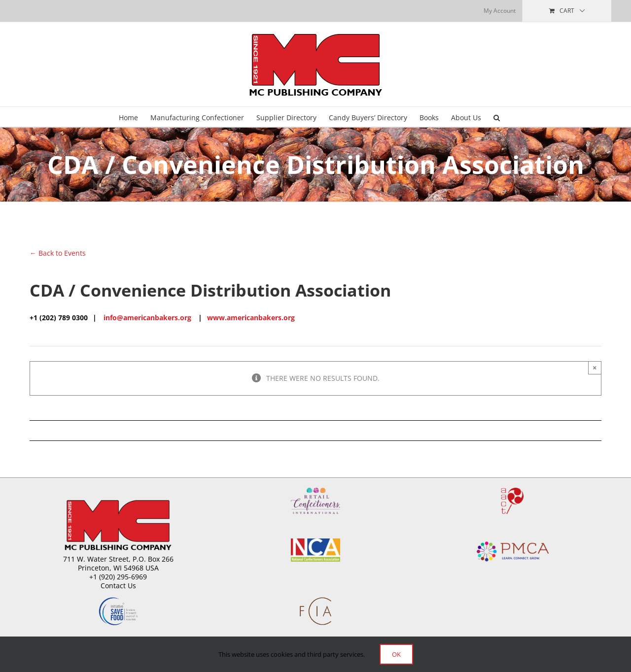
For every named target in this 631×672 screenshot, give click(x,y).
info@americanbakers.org (147, 318)
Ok (396, 654)
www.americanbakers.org (251, 318)
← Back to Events (58, 253)
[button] (497, 117)
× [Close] (595, 368)
